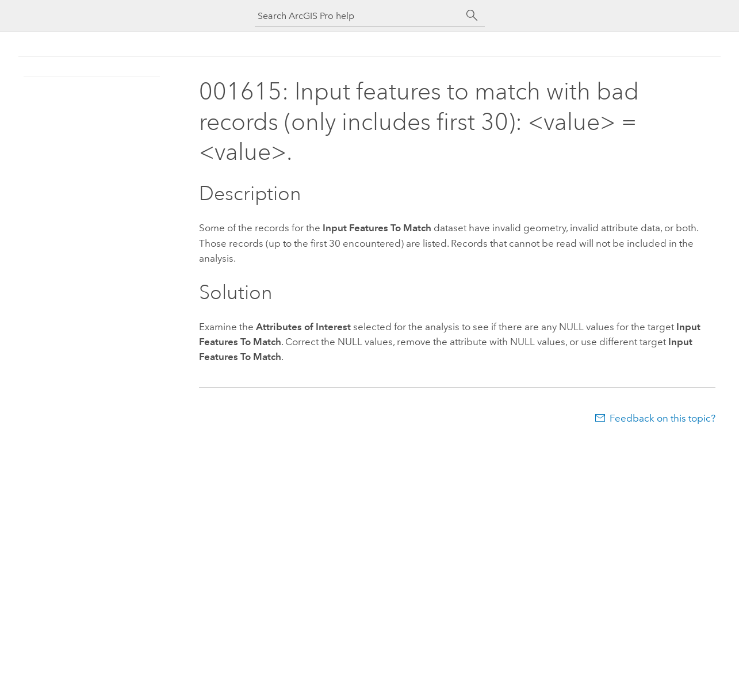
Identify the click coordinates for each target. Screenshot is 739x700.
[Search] (472, 16)
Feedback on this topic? (663, 418)
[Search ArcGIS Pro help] (358, 16)
